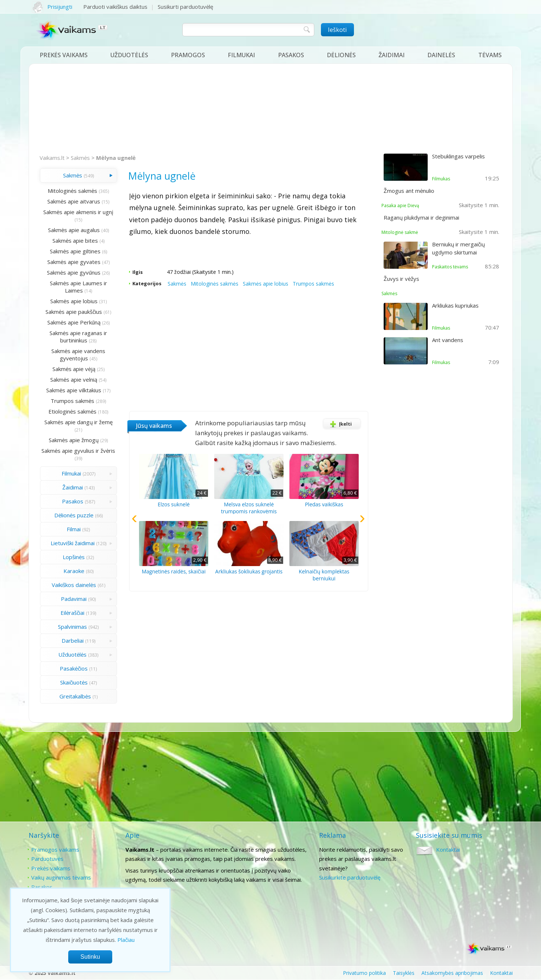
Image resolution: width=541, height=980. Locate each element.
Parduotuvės (47, 859)
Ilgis (138, 272)
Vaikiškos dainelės (74, 585)
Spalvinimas (72, 627)
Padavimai (74, 599)
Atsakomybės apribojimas (452, 973)
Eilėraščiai (72, 613)
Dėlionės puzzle (74, 515)
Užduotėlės (129, 55)
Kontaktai (448, 849)
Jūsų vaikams (154, 426)
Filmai (74, 529)
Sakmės (80, 158)
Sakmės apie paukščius (74, 312)
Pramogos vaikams (55, 849)
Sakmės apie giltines (75, 251)
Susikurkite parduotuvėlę (350, 877)
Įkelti (339, 424)
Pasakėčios (74, 668)
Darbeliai (73, 641)
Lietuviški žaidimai (73, 543)
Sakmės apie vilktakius (74, 390)
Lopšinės (74, 557)
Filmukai (241, 55)
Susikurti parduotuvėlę (185, 7)
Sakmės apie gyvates (74, 262)
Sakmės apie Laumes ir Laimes (78, 287)
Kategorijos (147, 283)
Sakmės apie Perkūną (74, 322)
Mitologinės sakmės (72, 191)
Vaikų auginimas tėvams (61, 877)
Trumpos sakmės (72, 401)
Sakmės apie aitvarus (74, 201)
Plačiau (126, 940)
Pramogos (188, 55)
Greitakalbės (75, 696)
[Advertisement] (271, 109)
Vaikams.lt (52, 158)
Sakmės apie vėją (74, 369)
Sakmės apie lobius (74, 301)
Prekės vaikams (64, 55)
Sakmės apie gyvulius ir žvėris (78, 451)
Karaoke (74, 571)
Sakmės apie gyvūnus (74, 272)
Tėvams (490, 55)
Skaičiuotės (74, 682)
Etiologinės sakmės (72, 411)
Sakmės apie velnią (74, 379)
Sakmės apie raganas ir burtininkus (78, 337)
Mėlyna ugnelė (116, 158)
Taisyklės (404, 973)
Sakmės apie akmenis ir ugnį (78, 212)
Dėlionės (341, 55)
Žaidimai (392, 55)
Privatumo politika (364, 973)
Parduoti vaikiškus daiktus (115, 7)
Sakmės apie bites (75, 241)
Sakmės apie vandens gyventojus (78, 355)
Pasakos (291, 55)
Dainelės (441, 55)
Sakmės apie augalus (74, 230)
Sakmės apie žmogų (74, 440)
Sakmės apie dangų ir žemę (78, 422)
